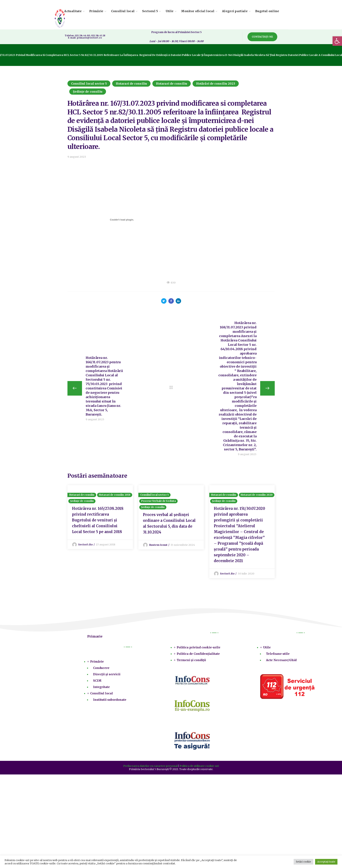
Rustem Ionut (158, 545)
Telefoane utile (278, 654)
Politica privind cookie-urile (199, 648)
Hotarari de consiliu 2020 (257, 495)
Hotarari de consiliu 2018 (115, 495)
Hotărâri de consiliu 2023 (216, 84)
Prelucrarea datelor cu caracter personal (150, 766)
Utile (267, 648)
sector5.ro (85, 545)
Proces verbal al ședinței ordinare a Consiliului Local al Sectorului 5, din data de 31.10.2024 (169, 524)
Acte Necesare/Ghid (281, 660)
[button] (337, 41)
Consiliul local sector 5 (89, 84)
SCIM (97, 681)
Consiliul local (102, 693)
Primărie (97, 662)
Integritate (101, 687)
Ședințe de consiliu (88, 92)
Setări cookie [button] (303, 862)
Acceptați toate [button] (326, 862)
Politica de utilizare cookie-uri (199, 766)
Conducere (101, 668)
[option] (100, 517)
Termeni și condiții (191, 660)
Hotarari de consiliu (131, 84)
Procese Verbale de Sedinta (159, 501)
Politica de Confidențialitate (198, 654)
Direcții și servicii (107, 674)
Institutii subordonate (110, 700)
